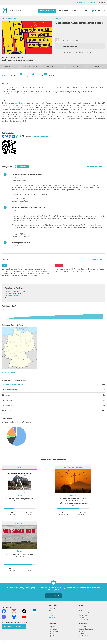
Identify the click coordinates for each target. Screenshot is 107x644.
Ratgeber (52, 627)
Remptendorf (20, 523)
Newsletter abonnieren (14, 627)
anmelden (92, 3)
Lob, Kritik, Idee (54, 617)
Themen (51, 633)
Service (75, 11)
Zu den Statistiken (9, 373)
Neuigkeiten (28, 75)
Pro (4, 265)
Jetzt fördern (53, 596)
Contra (59, 265)
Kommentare (41, 75)
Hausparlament (84, 615)
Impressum (83, 633)
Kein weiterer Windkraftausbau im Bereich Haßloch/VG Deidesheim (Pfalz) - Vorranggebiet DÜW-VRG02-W (73, 502)
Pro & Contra (16, 75)
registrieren (81, 3)
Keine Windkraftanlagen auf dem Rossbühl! (20, 556)
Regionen (52, 636)
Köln (20, 467)
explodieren (19, 103)
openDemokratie (84, 613)
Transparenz (83, 627)
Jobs (50, 611)
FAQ (80, 608)
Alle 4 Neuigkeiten (94, 166)
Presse (51, 615)
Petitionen (64, 11)
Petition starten (47, 11)
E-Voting (82, 617)
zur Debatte (96, 259)
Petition (5, 76)
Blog (50, 613)
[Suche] (104, 11)
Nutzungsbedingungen (86, 629)
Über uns (52, 608)
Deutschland (12, 18)
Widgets (81, 611)
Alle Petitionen (53, 629)
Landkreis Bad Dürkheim (73, 467)
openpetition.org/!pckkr (42, 136)
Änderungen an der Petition (22, 243)
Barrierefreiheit (84, 636)
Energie (58, 19)
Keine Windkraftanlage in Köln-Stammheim (20, 500)
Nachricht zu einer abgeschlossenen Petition (28, 174)
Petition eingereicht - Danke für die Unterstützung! (30, 208)
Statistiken (53, 76)
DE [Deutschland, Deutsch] (101, 3)
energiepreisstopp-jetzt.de (14, 385)
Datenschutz (83, 631)
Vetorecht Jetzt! (84, 620)
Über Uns (85, 11)
